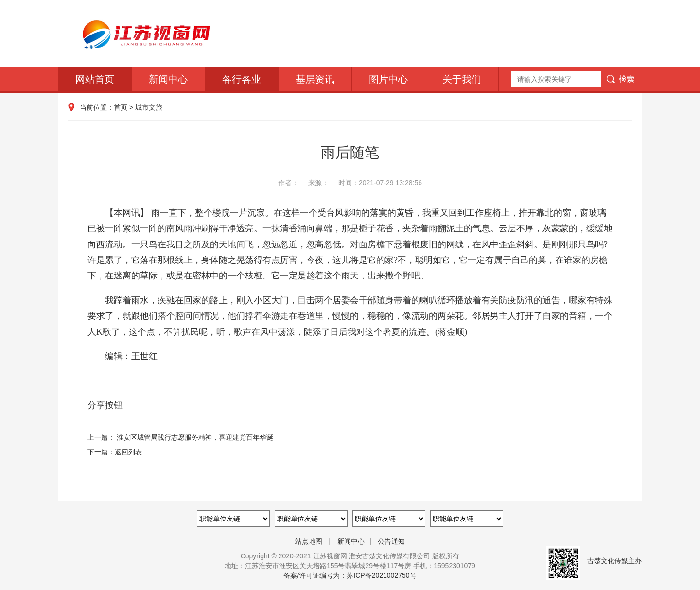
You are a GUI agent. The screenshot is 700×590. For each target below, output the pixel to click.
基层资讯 (315, 79)
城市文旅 (149, 107)
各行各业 (242, 79)
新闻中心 (168, 79)
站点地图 (309, 541)
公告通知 (391, 541)
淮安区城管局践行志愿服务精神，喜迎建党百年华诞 (195, 437)
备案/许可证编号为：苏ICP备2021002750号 (350, 575)
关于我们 (462, 79)
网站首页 (95, 79)
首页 (121, 107)
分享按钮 (105, 405)
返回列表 (128, 452)
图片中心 (388, 79)
